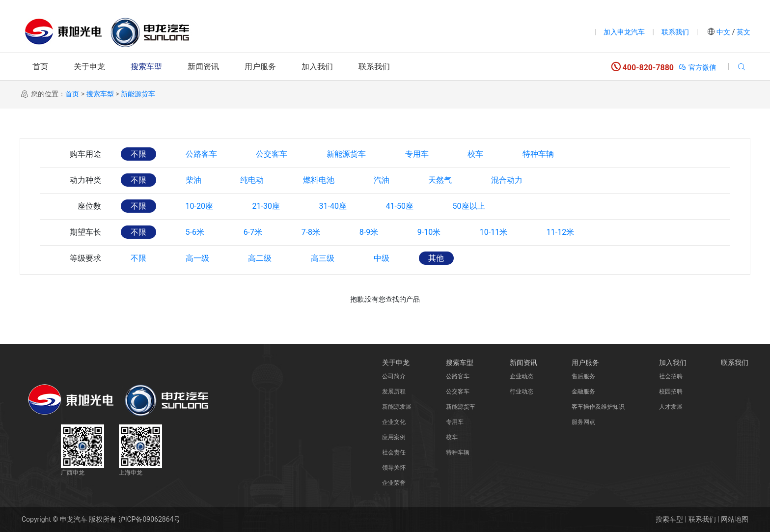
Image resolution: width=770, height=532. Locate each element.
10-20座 (199, 206)
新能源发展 (397, 407)
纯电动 (252, 180)
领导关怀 (394, 468)
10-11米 (495, 232)
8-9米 (369, 232)
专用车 (417, 154)
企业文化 (394, 422)
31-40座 (333, 206)
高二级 (260, 258)
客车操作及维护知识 (598, 407)
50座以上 (470, 206)
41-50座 (400, 206)
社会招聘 (671, 376)
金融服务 (583, 392)
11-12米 (561, 232)
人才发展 (671, 407)
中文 (724, 32)
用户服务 (260, 67)
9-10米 (430, 232)
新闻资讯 (203, 67)
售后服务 (583, 376)
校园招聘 (671, 392)
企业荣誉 (394, 483)
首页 (40, 67)
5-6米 (195, 232)
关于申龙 (89, 67)
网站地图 (735, 519)
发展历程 (394, 392)
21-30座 (266, 206)
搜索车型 (146, 67)
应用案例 (394, 437)
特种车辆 (539, 154)
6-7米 (253, 232)
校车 (476, 154)
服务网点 (583, 422)
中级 (382, 258)
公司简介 (394, 376)
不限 (138, 154)
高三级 (323, 258)
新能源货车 (138, 94)
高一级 (197, 258)
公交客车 (272, 154)
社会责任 (394, 452)
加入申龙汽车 (624, 32)
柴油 (193, 180)
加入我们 (317, 67)
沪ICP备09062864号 (150, 519)
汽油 (382, 180)
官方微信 (697, 67)
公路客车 (201, 154)
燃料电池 (319, 180)
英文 (743, 32)
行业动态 (522, 392)
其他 (437, 258)
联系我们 (675, 32)
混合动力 (508, 180)
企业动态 (522, 376)
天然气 (441, 180)
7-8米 (311, 232)
